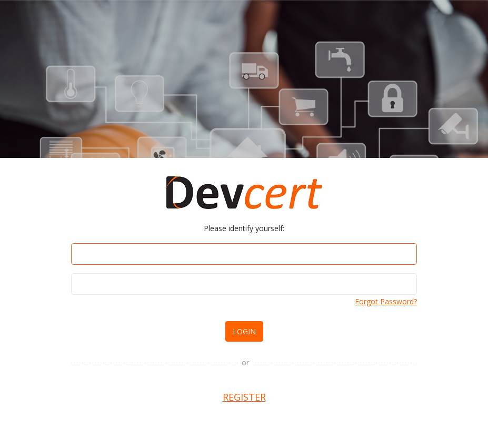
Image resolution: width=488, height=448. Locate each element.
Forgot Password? (386, 301)
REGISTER (244, 397)
